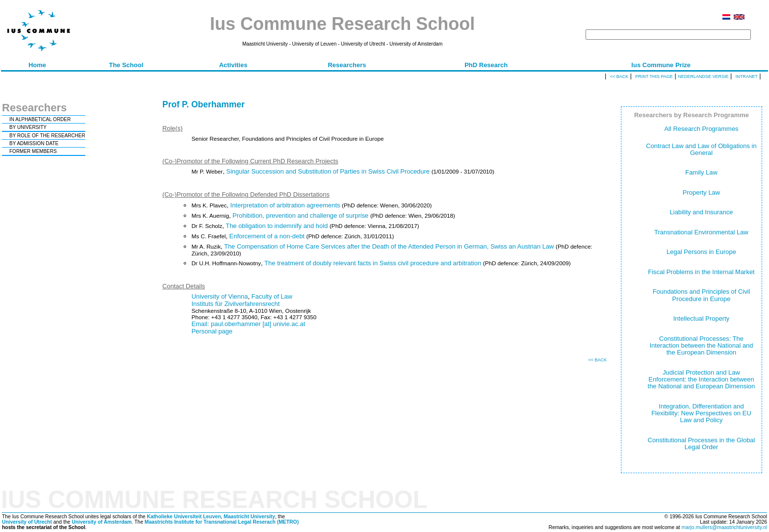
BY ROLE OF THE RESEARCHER (47, 136)
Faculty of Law (272, 296)
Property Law (701, 192)
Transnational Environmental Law (701, 232)
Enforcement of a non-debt (267, 236)
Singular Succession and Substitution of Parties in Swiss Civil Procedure (328, 171)
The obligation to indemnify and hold (277, 226)
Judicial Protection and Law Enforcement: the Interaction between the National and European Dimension (702, 380)
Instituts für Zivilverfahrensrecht (235, 304)
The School (126, 65)
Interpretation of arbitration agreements (285, 205)
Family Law (701, 172)
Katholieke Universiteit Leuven (184, 517)
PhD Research (486, 65)
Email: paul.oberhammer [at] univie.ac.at (248, 324)
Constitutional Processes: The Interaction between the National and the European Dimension (702, 346)
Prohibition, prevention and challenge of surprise (300, 215)
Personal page (212, 331)
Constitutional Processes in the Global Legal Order (702, 443)
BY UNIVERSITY (28, 127)
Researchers (347, 65)
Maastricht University (249, 517)
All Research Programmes (701, 129)
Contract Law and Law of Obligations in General (701, 149)
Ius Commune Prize (661, 65)
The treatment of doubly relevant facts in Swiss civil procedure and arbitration (373, 263)
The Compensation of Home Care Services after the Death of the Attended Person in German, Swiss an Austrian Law (389, 246)
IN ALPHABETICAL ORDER (40, 119)
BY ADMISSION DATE (34, 143)
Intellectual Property (701, 318)
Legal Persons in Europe (701, 252)
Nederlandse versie (703, 76)
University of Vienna (219, 296)
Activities (233, 65)
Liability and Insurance (702, 212)
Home (37, 65)
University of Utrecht (27, 522)
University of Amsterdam (102, 522)
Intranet (747, 76)
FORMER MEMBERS (33, 151)
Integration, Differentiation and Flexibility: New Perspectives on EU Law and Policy (701, 413)
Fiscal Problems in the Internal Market (701, 272)
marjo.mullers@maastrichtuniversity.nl (724, 527)
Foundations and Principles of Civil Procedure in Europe (702, 295)
